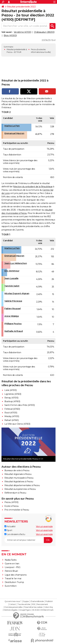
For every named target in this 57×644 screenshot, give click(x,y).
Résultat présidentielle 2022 (21, 7)
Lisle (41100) (11, 390)
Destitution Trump (14, 582)
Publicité (49, 601)
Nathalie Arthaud (14, 331)
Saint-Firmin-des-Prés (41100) (20, 405)
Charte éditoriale (37, 601)
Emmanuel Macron (14, 133)
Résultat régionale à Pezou (18, 474)
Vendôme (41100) (23, 32)
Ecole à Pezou (12, 506)
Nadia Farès (11, 560)
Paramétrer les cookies (33, 607)
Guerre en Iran (12, 564)
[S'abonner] (28, 540)
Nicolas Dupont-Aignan (17, 293)
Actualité (10, 526)
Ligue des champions (16, 575)
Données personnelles (13, 607)
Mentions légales (11, 610)
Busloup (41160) (12, 401)
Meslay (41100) (12, 416)
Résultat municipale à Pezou (19, 478)
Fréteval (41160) (12, 409)
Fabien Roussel (13, 309)
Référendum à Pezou (15, 493)
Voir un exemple (44, 526)
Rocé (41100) (11, 413)
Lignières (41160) (13, 394)
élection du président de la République (33, 187)
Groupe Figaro (25, 610)
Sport (8, 530)
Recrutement (42, 604)
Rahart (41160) (11, 420)
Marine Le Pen (12, 126)
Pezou (34, 49)
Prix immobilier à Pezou (17, 510)
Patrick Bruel (11, 571)
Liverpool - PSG (13, 567)
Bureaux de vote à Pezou (17, 470)
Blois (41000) (10, 35)
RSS (33, 604)
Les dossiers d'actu (15, 534)
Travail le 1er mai (13, 579)
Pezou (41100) (11, 502)
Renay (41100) (11, 398)
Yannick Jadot (12, 286)
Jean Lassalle (11, 278)
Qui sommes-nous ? (13, 601)
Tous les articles (24, 604)
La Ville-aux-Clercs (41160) (17, 424)
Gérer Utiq (48, 607)
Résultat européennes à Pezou (20, 489)
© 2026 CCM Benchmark (43, 610)
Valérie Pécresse (13, 301)
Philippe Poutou (13, 324)
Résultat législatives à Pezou (19, 482)
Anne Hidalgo (12, 316)
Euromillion (11, 586)
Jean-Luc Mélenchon (16, 263)
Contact (13, 604)
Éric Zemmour (12, 271)
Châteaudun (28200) (44, 32)
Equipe (26, 601)
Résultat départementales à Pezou (22, 485)
